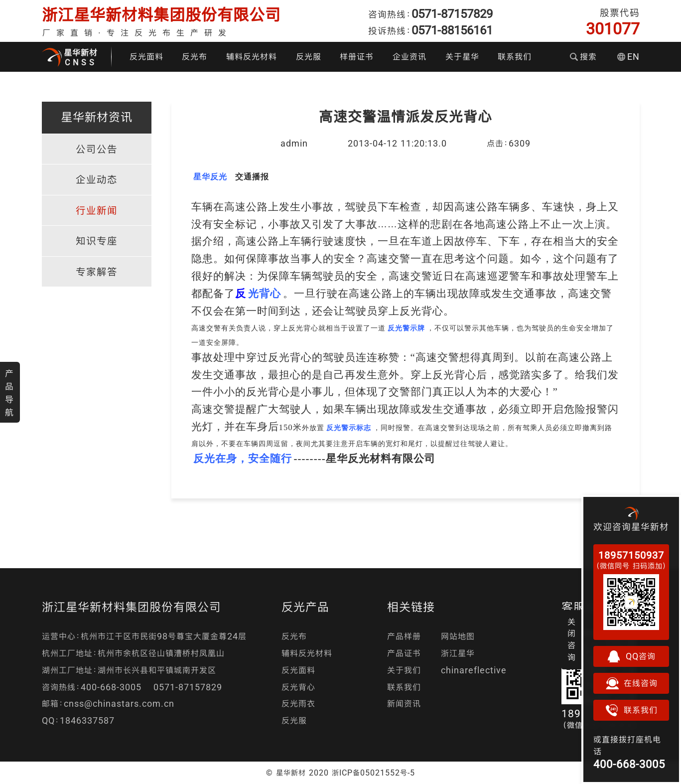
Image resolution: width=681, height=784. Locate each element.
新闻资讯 (404, 704)
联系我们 (515, 57)
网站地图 (458, 636)
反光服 (309, 57)
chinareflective (474, 670)
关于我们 (404, 670)
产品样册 (404, 636)
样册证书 (357, 57)
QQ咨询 (631, 656)
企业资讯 (409, 57)
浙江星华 (458, 653)
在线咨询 (631, 683)
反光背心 (298, 687)
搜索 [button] (583, 57)
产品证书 (404, 653)
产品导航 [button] (9, 393)
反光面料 (146, 57)
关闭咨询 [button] (572, 639)
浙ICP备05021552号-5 (373, 773)
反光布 (195, 57)
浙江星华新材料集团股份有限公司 (161, 15)
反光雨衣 (298, 704)
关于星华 (462, 57)
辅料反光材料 (252, 57)
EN (628, 57)
